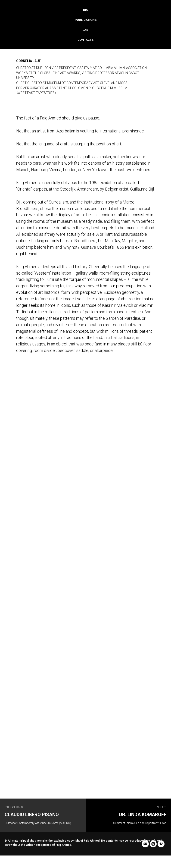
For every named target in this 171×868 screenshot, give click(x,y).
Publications (86, 20)
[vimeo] (24, 858)
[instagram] (16, 858)
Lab (85, 30)
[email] (8, 858)
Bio (86, 10)
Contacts (85, 40)
